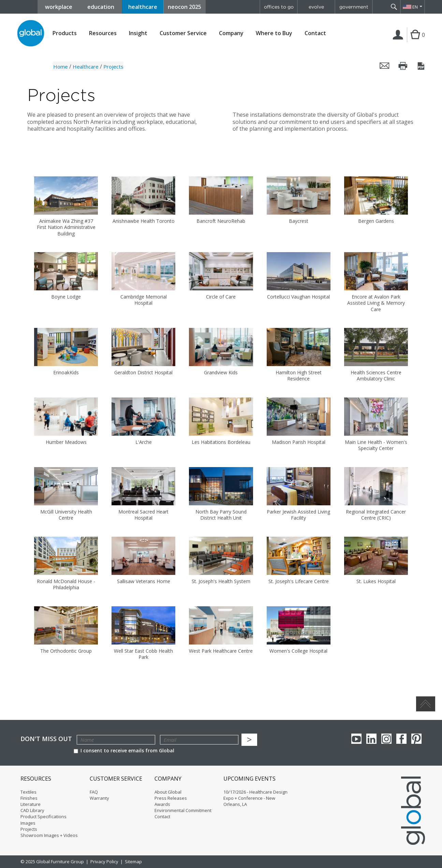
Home (61, 67)
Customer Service (183, 33)
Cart (414, 42)
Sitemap (133, 862)
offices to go (279, 7)
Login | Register (399, 42)
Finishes (29, 798)
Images (28, 823)
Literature (31, 804)
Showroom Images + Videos (49, 835)
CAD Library (32, 810)
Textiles (28, 792)
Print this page (403, 66)
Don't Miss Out (46, 739)
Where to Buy (274, 33)
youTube (356, 739)
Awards (162, 804)
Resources (103, 33)
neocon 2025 (185, 7)
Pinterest (416, 739)
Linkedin (371, 739)
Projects (29, 829)
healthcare (143, 7)
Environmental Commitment (183, 810)
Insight (138, 33)
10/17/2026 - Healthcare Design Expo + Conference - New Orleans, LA (255, 798)
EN (415, 7)
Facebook (401, 739)
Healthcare (86, 67)
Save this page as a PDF (422, 66)
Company (231, 33)
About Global (168, 792)
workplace (59, 7)
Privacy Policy (104, 862)
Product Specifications (43, 816)
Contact (315, 33)
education (101, 7)
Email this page (385, 66)
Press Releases (171, 798)
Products (65, 33)
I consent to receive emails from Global (124, 750)
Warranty (99, 798)
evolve (316, 7)
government (354, 7)
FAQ (94, 792)
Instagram (386, 739)
